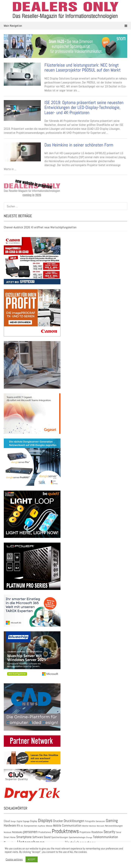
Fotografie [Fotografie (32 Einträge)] (90, 821)
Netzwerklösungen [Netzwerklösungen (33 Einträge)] (114, 826)
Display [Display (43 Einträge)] (34, 821)
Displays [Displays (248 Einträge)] (45, 821)
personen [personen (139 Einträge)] (30, 832)
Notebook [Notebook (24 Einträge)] (8, 832)
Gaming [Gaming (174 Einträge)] (112, 821)
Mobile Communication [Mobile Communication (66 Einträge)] (67, 826)
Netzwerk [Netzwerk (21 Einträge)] (101, 826)
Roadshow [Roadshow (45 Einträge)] (97, 832)
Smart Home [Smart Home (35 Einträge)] (10, 837)
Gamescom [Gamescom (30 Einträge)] (100, 821)
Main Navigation (65, 26)
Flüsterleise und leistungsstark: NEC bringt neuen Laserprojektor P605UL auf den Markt (83, 67)
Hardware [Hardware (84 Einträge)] (10, 825)
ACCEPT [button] (32, 859)
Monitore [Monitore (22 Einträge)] (93, 826)
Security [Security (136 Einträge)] (109, 832)
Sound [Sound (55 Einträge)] (47, 837)
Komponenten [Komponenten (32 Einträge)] (31, 826)
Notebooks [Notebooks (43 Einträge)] (17, 832)
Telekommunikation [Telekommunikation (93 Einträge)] (105, 837)
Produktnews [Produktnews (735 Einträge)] (65, 831)
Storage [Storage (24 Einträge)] (89, 837)
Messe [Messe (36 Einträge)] (49, 826)
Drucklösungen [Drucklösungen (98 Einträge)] (74, 821)
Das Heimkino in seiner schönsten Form (79, 145)
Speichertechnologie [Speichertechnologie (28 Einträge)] (77, 837)
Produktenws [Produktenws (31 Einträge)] (45, 832)
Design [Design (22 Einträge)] (13, 821)
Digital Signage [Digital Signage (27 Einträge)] (23, 821)
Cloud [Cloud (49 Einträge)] (7, 821)
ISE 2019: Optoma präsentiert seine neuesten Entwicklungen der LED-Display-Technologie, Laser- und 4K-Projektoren (84, 107)
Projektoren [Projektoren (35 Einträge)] (85, 832)
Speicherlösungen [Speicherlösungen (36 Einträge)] (60, 837)
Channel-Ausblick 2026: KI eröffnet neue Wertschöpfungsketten (40, 227)
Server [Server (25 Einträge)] (119, 832)
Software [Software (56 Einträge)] (38, 837)
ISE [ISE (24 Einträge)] (22, 826)
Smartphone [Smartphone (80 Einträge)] (24, 837)
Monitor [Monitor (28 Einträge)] (85, 826)
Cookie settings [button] (14, 859)
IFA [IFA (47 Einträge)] (18, 826)
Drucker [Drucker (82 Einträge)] (58, 821)
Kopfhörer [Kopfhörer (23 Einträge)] (42, 826)
